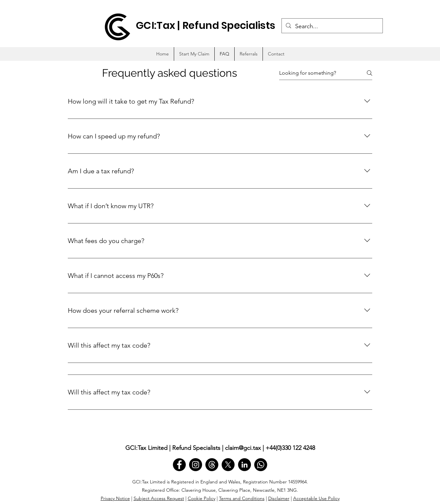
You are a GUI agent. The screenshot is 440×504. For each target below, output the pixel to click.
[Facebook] (179, 465)
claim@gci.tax (243, 448)
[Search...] (332, 27)
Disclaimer (279, 498)
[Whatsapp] (261, 465)
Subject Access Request (159, 498)
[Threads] (212, 465)
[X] (228, 465)
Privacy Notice (115, 498)
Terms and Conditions (242, 498)
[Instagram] (196, 465)
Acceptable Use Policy (316, 498)
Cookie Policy (202, 498)
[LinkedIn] (244, 465)
